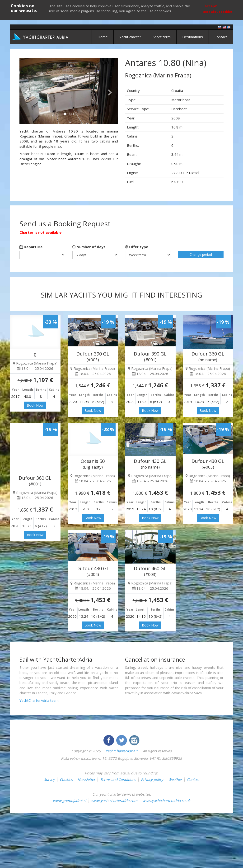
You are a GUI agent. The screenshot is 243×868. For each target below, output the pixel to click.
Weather (175, 779)
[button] (27, 91)
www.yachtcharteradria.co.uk (166, 801)
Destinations (193, 37)
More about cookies (217, 12)
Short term (162, 37)
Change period (201, 254)
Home (103, 37)
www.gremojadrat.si (70, 801)
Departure (31, 247)
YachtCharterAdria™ (122, 751)
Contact (221, 37)
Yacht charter (130, 37)
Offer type (137, 247)
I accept (210, 6)
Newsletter (86, 779)
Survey (49, 779)
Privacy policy (152, 779)
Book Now (35, 405)
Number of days (89, 247)
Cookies (66, 779)
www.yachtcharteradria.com (114, 801)
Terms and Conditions (118, 779)
